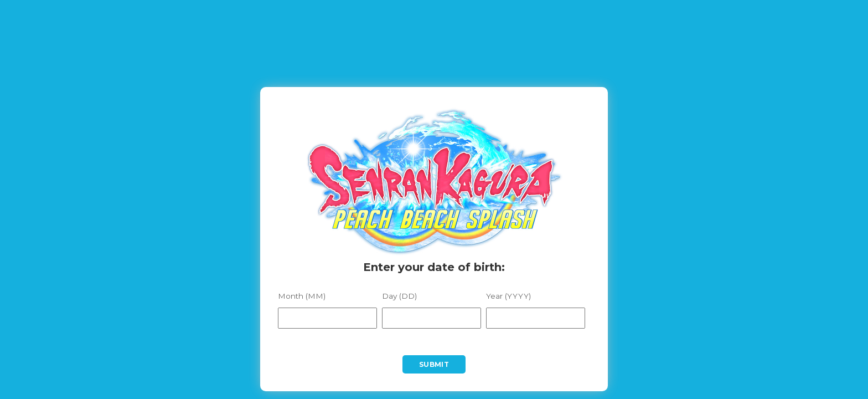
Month (302, 296)
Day (399, 296)
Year (508, 296)
